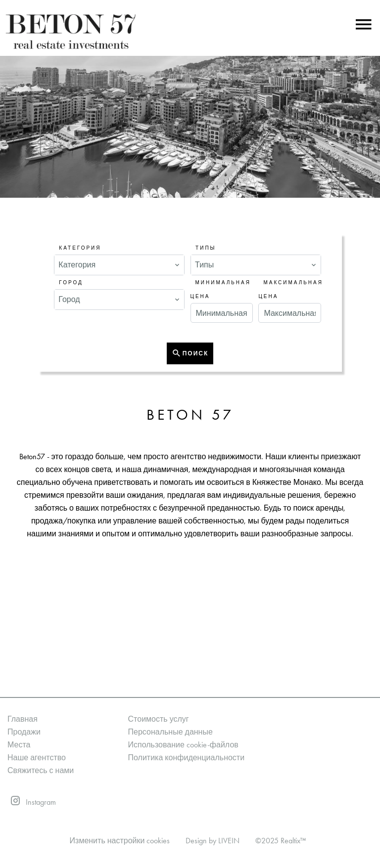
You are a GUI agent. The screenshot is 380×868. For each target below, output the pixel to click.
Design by (213, 841)
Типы (206, 248)
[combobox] (119, 265)
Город (71, 283)
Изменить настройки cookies (120, 841)
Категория (80, 248)
